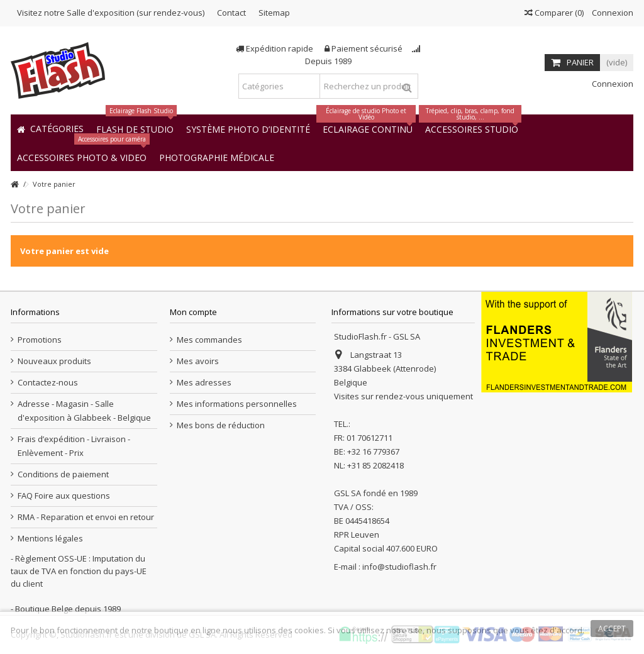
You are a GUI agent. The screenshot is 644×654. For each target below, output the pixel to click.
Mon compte (193, 312)
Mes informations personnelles (237, 404)
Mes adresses (204, 382)
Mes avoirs (198, 361)
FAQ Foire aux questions (64, 496)
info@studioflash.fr (399, 567)
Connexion (612, 13)
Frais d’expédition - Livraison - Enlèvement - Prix (74, 446)
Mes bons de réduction (221, 425)
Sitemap (274, 13)
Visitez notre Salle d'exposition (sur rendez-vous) (111, 13)
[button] (217, 157)
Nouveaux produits (54, 361)
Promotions (40, 340)
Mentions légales (50, 538)
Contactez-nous (48, 382)
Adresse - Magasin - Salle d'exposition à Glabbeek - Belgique (84, 411)
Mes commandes (209, 340)
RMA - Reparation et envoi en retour (86, 517)
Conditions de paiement (63, 474)
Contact (231, 13)
